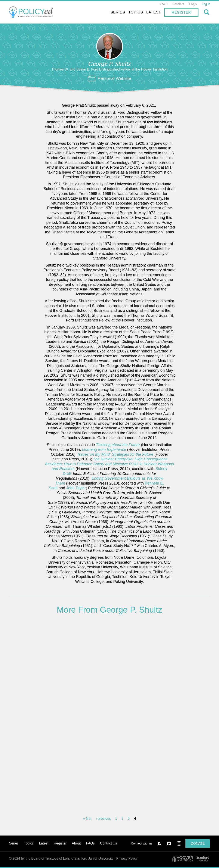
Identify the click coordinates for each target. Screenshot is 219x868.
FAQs (193, 4)
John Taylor (76, 488)
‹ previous (103, 819)
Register (181, 13)
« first (87, 819)
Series (118, 12)
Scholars (178, 4)
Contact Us (109, 843)
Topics (136, 12)
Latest (154, 12)
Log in (206, 4)
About (164, 4)
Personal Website (114, 78)
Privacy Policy (127, 858)
